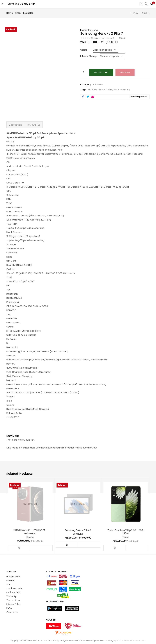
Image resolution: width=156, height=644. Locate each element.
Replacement (14, 592)
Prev (136, 13)
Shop (18, 13)
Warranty (11, 596)
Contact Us (12, 612)
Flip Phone (99, 90)
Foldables (28, 13)
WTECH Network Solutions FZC (131, 640)
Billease (10, 580)
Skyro (9, 584)
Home (10, 13)
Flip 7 (90, 90)
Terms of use (13, 600)
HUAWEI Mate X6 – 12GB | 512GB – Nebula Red (30, 532)
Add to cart (101, 72)
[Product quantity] (84, 72)
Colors (84, 50)
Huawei (30, 537)
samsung (125, 90)
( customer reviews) (103, 38)
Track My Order (15, 588)
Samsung (93, 30)
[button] (151, 4)
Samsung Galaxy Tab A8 (78, 530)
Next (144, 13)
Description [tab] (15, 125)
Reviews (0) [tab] (33, 125)
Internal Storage (89, 56)
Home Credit (13, 576)
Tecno (126, 537)
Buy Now (125, 72)
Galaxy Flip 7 (112, 90)
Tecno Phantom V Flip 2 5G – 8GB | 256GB (126, 532)
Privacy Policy (14, 604)
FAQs (9, 608)
